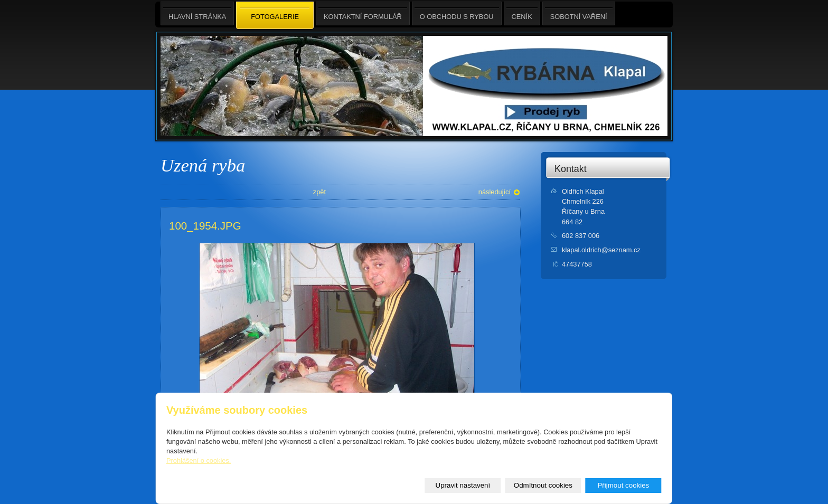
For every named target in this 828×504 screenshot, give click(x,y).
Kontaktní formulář (363, 13)
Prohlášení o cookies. (199, 460)
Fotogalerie (275, 16)
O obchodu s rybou (457, 13)
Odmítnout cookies (543, 485)
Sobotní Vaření (579, 13)
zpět (319, 192)
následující (495, 192)
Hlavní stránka (197, 13)
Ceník (522, 13)
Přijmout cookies (623, 485)
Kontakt (571, 169)
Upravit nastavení (463, 485)
